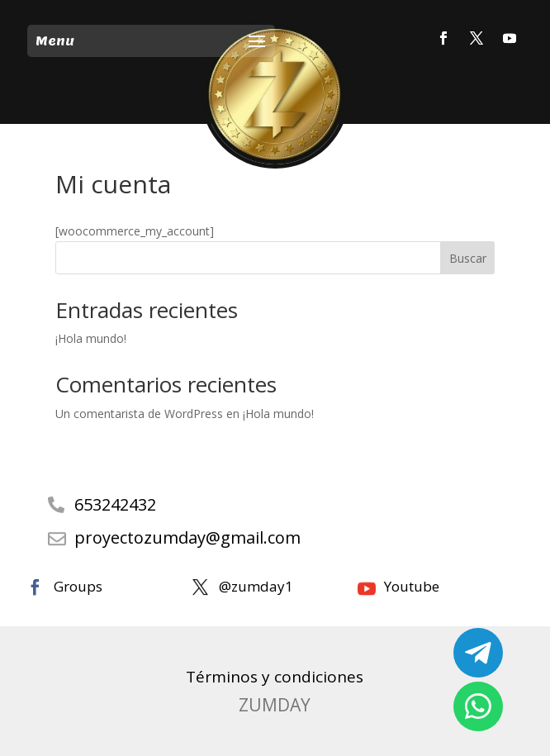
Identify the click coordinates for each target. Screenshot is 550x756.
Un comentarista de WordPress (139, 414)
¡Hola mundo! (91, 338)
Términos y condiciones (275, 677)
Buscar (468, 258)
